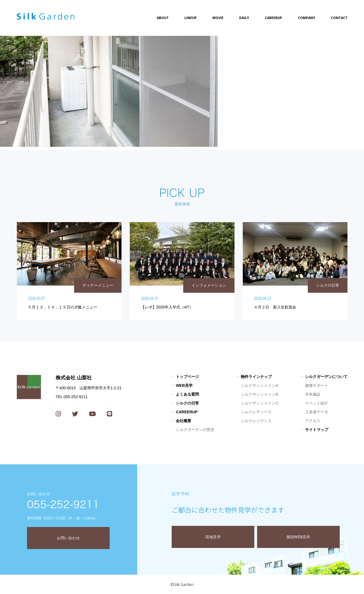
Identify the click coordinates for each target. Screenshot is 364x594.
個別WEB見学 (298, 537)
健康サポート (317, 385)
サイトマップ (317, 430)
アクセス (313, 421)
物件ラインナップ (256, 377)
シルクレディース (256, 412)
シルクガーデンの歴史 (195, 430)
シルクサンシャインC (260, 403)
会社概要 (184, 421)
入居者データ (317, 412)
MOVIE (218, 18)
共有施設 (313, 394)
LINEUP (191, 18)
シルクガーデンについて (326, 377)
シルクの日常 (187, 403)
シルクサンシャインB (259, 394)
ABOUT (163, 18)
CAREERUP (273, 18)
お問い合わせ (68, 538)
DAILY (244, 18)
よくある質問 (187, 394)
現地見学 (213, 537)
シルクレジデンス (256, 421)
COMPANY (307, 18)
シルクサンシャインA (259, 385)
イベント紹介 (317, 403)
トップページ (187, 377)
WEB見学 (184, 385)
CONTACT (339, 18)
